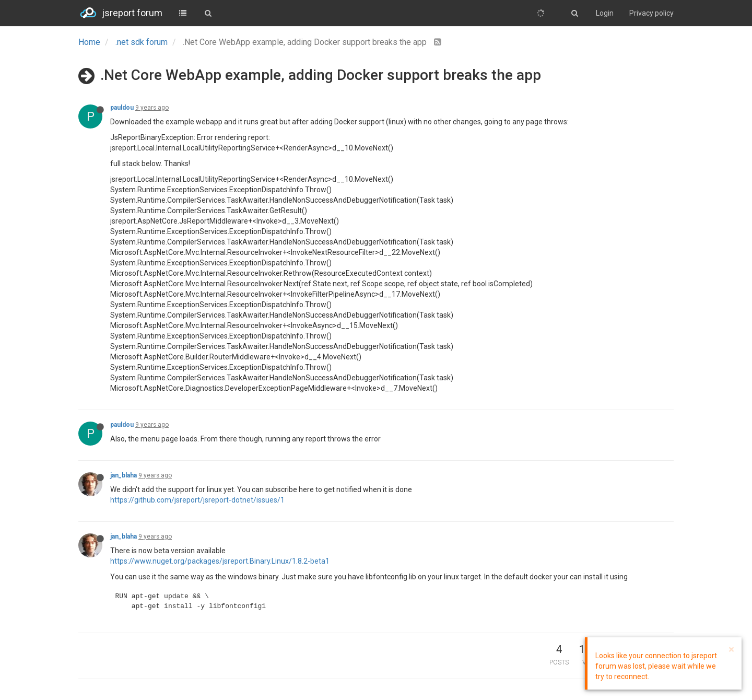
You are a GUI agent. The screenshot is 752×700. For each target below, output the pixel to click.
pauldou (122, 108)
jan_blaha (124, 475)
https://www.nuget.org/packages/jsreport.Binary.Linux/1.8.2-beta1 (220, 561)
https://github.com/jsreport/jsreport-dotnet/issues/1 (197, 500)
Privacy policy (651, 13)
